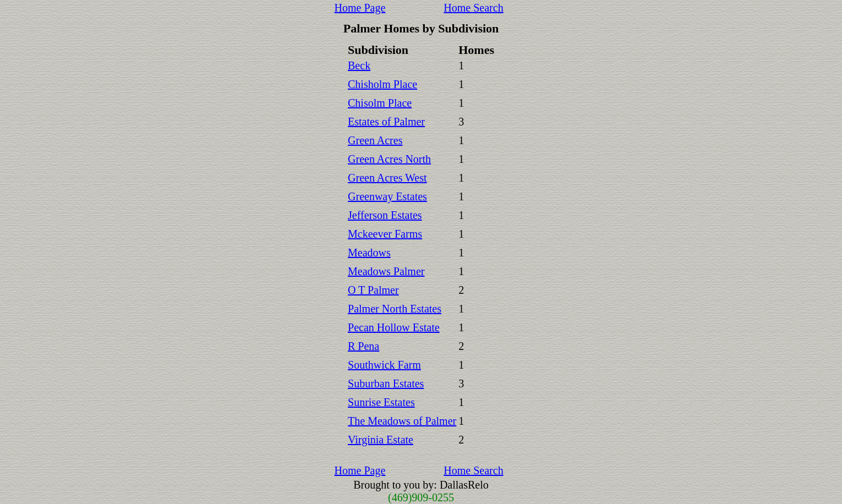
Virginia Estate (381, 440)
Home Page (360, 8)
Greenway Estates (387, 196)
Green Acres (375, 140)
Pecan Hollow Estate (394, 327)
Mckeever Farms (385, 234)
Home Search (473, 8)
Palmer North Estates (395, 309)
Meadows (369, 253)
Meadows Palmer (386, 271)
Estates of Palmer (386, 122)
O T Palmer (373, 290)
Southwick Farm (384, 365)
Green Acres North (389, 159)
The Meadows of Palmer (402, 421)
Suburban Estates (386, 384)
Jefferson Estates (385, 215)
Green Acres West (387, 178)
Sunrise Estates (381, 402)
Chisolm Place (380, 103)
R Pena (363, 346)
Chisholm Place (382, 84)
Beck (359, 65)
